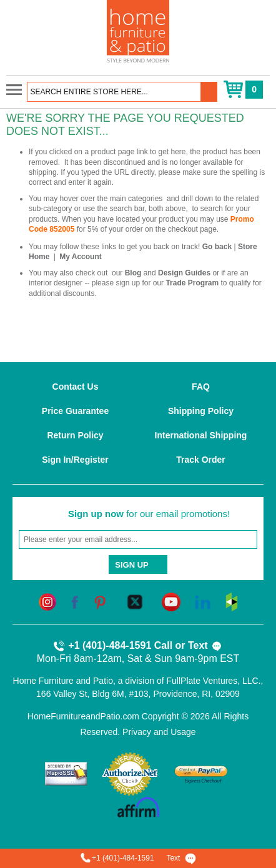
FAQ (201, 387)
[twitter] (135, 601)
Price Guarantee (75, 411)
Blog (133, 273)
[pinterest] (100, 601)
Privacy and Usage (159, 732)
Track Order (201, 460)
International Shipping (201, 435)
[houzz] (232, 601)
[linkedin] (203, 601)
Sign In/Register (75, 460)
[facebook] (75, 601)
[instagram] (47, 601)
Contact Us (76, 387)
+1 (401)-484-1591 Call (113, 646)
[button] (209, 92)
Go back (217, 247)
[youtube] (171, 601)
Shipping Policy (201, 411)
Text (205, 646)
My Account (81, 257)
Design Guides (184, 273)
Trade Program (192, 283)
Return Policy (75, 435)
